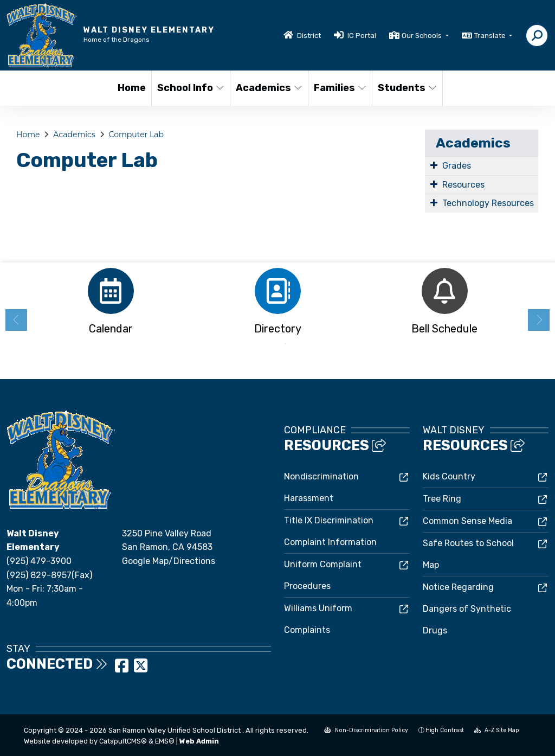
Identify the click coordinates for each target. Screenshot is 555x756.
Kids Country (449, 476)
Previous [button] (16, 320)
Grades (457, 166)
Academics (268, 88)
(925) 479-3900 (39, 561)
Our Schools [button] (422, 36)
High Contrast (445, 730)
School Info (190, 88)
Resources (463, 185)
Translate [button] (491, 36)
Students (406, 88)
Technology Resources (488, 203)
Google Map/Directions (169, 561)
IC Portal (362, 36)
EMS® (165, 741)
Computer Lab (136, 134)
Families (340, 88)
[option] (111, 305)
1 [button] (269, 344)
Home (132, 88)
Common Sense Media (467, 521)
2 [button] (286, 344)
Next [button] (539, 320)
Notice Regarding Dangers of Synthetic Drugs (467, 609)
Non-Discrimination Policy (366, 730)
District (309, 36)
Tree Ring (442, 499)
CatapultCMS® (123, 741)
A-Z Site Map (497, 730)
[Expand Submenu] (434, 165)
